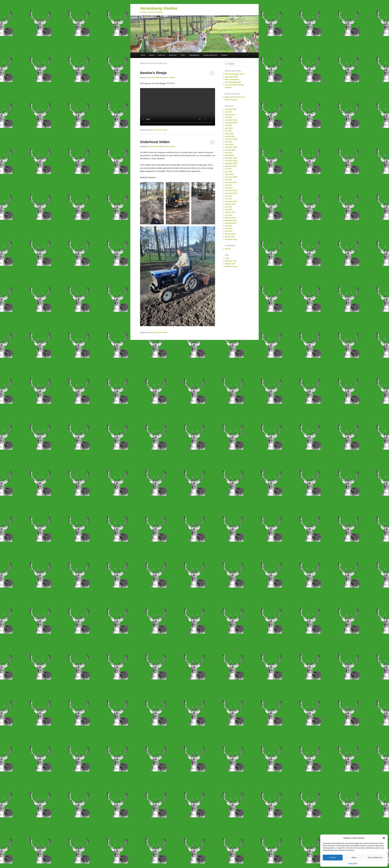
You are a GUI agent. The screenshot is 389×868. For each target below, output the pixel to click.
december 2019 (231, 158)
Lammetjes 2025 (231, 77)
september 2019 (231, 163)
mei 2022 (228, 131)
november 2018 (231, 177)
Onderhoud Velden (155, 142)
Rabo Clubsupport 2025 (234, 74)
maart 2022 (229, 134)
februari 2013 (230, 234)
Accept (333, 857)
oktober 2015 (230, 204)
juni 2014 (228, 215)
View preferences (375, 857)
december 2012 (231, 239)
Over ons (162, 55)
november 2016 (231, 193)
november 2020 (231, 147)
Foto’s (183, 55)
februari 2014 (230, 218)
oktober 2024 (230, 115)
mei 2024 (228, 117)
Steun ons (173, 55)
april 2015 (229, 209)
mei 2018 (228, 180)
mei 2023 (228, 125)
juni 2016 (228, 196)
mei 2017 (228, 185)
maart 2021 (229, 144)
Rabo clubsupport (232, 79)
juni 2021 (228, 142)
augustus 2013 (231, 223)
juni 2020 (228, 153)
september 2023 (231, 123)
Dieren (152, 55)
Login (227, 258)
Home (143, 55)
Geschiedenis (194, 55)
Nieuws (151, 130)
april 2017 (229, 188)
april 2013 (229, 231)
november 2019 (231, 161)
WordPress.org (231, 266)
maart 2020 (229, 155)
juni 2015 (228, 207)
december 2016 (231, 190)
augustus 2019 (231, 166)
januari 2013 (230, 237)
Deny (354, 857)
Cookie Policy (353, 863)
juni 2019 (228, 172)
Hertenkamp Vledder (159, 8)
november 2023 (231, 120)
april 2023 (229, 128)
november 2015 (231, 201)
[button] (384, 838)
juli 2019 (228, 169)
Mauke (227, 97)
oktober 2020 (230, 150)
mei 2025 (228, 112)
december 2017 (231, 182)
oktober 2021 (230, 136)
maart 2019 (229, 174)
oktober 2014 (230, 212)
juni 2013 (228, 226)
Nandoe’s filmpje (153, 73)
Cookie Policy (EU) (210, 55)
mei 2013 (228, 228)
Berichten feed (231, 261)
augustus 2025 (231, 109)
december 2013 (231, 220)
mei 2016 (228, 199)
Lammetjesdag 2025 (233, 82)
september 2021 (231, 139)
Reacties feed (230, 264)
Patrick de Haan (169, 78)
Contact (224, 55)
